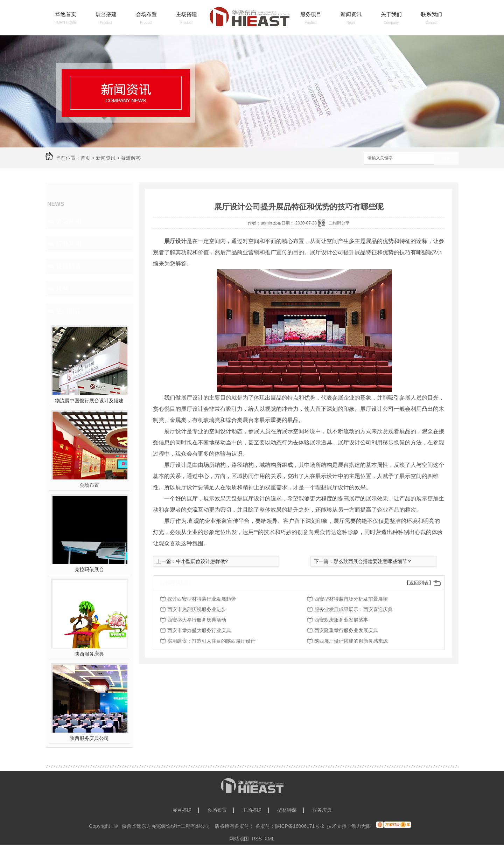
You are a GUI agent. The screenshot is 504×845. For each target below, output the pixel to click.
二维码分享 (339, 223)
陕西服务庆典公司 (89, 738)
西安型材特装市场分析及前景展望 (351, 599)
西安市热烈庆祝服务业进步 (197, 609)
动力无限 (361, 826)
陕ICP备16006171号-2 (300, 826)
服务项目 (311, 14)
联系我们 (432, 14)
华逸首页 (66, 14)
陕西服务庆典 (89, 654)
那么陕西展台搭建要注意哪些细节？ (373, 561)
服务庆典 (322, 810)
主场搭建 (187, 14)
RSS (257, 839)
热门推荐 (69, 311)
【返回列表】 (419, 583)
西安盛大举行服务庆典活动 (197, 620)
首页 (85, 158)
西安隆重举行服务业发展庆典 (346, 630)
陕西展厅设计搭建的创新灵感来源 (351, 641)
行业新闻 (69, 244)
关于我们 (391, 14)
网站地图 (239, 839)
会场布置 (146, 14)
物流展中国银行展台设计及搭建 (89, 401)
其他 (62, 289)
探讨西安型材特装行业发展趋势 (202, 599)
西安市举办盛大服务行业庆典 (199, 630)
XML (270, 839)
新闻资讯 (351, 14)
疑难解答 (131, 158)
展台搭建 (106, 14)
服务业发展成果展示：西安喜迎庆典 (353, 609)
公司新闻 (69, 221)
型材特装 (287, 810)
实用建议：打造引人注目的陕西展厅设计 (211, 641)
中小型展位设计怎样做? (202, 561)
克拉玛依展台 (89, 569)
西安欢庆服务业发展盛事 (341, 620)
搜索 (446, 158)
